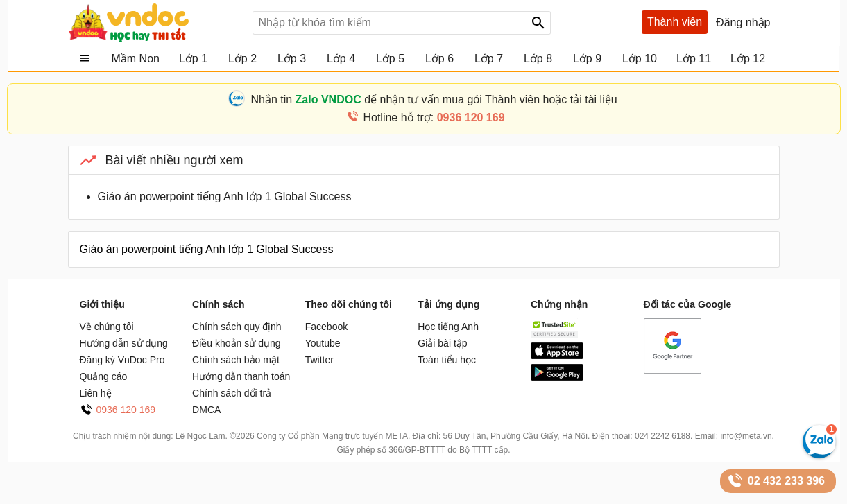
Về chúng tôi (107, 327)
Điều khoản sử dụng (236, 343)
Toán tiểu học (447, 360)
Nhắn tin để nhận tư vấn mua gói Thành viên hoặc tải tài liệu (434, 99)
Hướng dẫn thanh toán (241, 376)
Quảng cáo (104, 376)
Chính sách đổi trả (232, 393)
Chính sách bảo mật (236, 360)
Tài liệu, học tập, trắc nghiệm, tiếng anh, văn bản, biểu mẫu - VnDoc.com (155, 23)
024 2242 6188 (662, 436)
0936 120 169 (126, 410)
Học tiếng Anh (448, 327)
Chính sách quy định (237, 327)
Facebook (326, 327)
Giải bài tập (442, 343)
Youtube (323, 343)
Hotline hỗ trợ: (434, 118)
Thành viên (675, 22)
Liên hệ (96, 393)
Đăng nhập (743, 23)
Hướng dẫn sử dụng (124, 343)
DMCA (206, 410)
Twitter (319, 360)
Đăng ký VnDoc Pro (122, 360)
